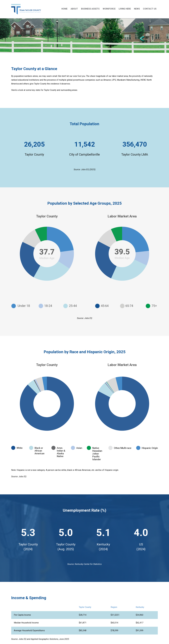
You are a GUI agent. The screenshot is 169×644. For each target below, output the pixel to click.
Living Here (125, 9)
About (74, 9)
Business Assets (90, 9)
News (137, 9)
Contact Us (150, 9)
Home (64, 9)
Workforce (109, 9)
